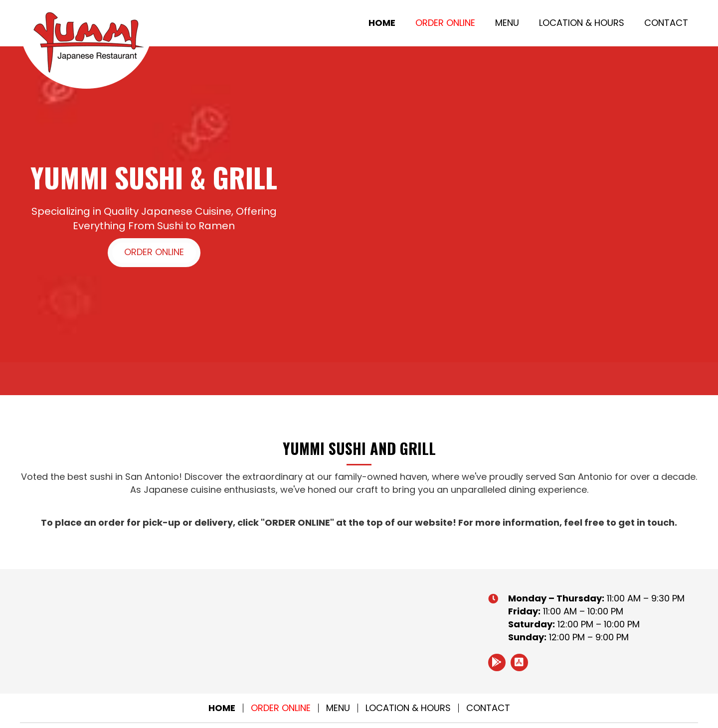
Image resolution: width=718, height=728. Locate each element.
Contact (488, 708)
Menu (338, 708)
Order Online (281, 708)
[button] (154, 253)
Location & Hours (408, 708)
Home (222, 708)
